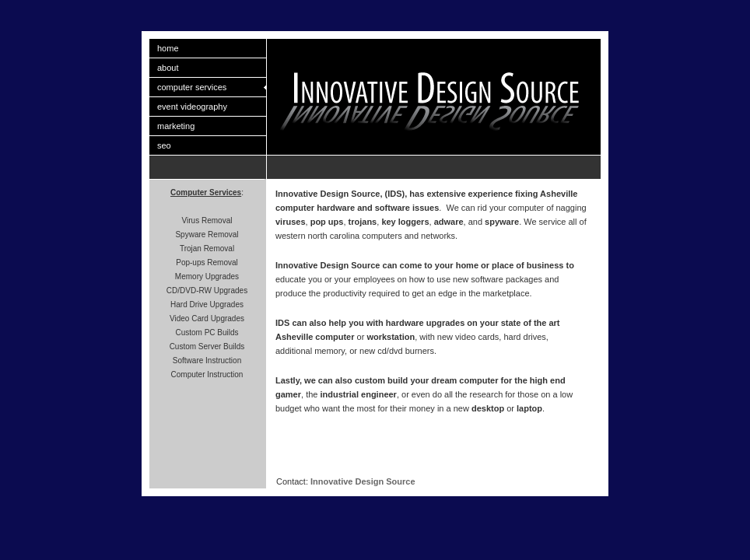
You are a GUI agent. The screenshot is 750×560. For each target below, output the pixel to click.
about (168, 68)
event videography (192, 107)
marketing (176, 126)
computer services (192, 87)
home (168, 48)
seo (164, 145)
